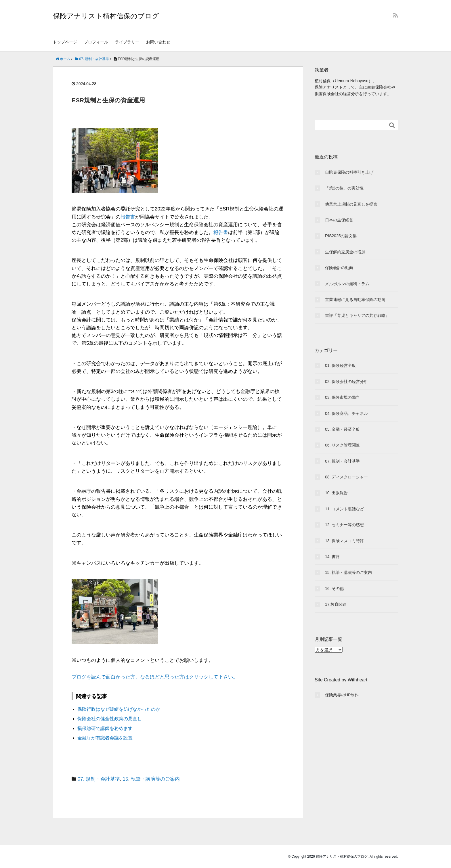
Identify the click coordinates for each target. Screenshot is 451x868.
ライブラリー (127, 42)
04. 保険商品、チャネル (346, 413)
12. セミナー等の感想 (344, 525)
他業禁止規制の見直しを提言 (351, 204)
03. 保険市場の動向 (342, 397)
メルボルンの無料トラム (347, 284)
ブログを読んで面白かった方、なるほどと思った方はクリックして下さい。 (155, 677)
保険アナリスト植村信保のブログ (106, 16)
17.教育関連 (336, 604)
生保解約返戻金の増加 (345, 252)
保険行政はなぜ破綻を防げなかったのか (119, 709)
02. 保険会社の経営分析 (346, 382)
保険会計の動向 (339, 268)
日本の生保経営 (339, 220)
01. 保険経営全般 (340, 365)
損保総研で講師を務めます (105, 728)
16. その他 (334, 589)
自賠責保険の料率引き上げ (349, 172)
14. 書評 (332, 557)
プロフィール (96, 42)
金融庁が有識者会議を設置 (105, 738)
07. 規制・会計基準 (99, 779)
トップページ (65, 42)
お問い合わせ (158, 42)
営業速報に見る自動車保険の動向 (355, 300)
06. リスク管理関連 (342, 445)
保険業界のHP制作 (342, 695)
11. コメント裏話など (344, 509)
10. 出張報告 (336, 493)
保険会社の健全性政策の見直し (110, 719)
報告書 (128, 217)
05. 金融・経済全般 (342, 429)
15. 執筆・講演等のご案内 (151, 779)
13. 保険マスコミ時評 (344, 541)
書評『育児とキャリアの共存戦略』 (357, 315)
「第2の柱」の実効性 (344, 188)
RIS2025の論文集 (341, 236)
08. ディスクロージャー (346, 477)
